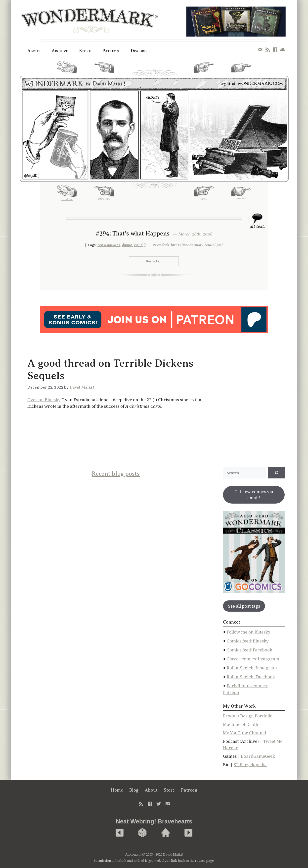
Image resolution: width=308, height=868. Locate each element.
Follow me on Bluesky (249, 632)
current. (241, 70)
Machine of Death (241, 724)
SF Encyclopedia (250, 765)
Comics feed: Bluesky (248, 641)
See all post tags (244, 606)
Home (117, 790)
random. (67, 69)
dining (127, 245)
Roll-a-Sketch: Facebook (251, 677)
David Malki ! (82, 387)
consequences (109, 245)
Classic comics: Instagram (253, 659)
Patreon (111, 51)
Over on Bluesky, (44, 400)
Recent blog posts (116, 474)
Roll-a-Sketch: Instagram (252, 668)
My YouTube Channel (244, 733)
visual (139, 245)
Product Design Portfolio (248, 716)
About (34, 51)
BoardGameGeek (258, 756)
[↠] (276, 473)
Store (85, 51)
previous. (104, 70)
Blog (134, 790)
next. (204, 70)
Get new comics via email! (254, 495)
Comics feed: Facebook (249, 650)
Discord (139, 51)
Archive (60, 51)
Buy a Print (155, 261)
